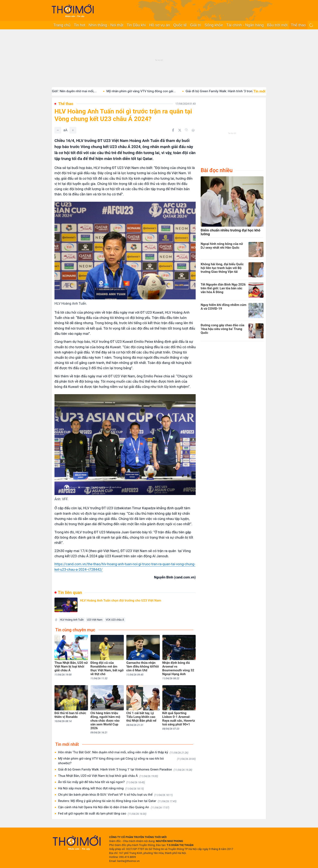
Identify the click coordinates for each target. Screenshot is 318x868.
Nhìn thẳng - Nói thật (106, 25)
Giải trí (196, 25)
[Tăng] (73, 130)
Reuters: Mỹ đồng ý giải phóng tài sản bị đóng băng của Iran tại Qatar (117, 801)
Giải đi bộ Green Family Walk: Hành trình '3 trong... (229, 91)
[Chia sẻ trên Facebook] (173, 130)
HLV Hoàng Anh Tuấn (72, 620)
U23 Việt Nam (95, 620)
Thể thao (298, 25)
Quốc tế (180, 25)
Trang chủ (62, 25)
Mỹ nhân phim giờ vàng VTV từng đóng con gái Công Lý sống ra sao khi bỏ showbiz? (127, 761)
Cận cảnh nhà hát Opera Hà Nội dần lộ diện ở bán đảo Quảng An (114, 807)
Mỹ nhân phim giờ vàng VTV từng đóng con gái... (149, 91)
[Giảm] (58, 130)
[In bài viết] (193, 130)
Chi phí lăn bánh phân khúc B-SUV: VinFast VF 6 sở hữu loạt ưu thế (115, 795)
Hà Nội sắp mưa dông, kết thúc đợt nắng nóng (101, 788)
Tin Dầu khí (136, 25)
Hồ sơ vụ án (160, 25)
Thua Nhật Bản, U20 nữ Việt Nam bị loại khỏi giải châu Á (108, 776)
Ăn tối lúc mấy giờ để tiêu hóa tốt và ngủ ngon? (101, 782)
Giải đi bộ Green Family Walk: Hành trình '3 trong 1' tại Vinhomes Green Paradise (125, 770)
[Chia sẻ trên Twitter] (180, 130)
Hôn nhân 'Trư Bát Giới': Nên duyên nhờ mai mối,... (69, 91)
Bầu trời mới (277, 25)
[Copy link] (186, 130)
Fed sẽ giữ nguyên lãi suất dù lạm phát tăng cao (102, 814)
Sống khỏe (214, 25)
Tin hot (79, 25)
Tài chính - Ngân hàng (245, 25)
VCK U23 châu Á (115, 620)
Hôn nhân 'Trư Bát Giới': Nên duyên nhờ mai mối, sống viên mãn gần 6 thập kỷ (123, 752)
